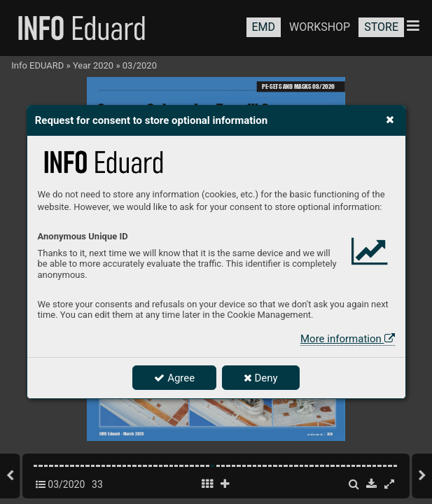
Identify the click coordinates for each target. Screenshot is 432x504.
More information (347, 339)
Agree (174, 378)
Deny (261, 378)
